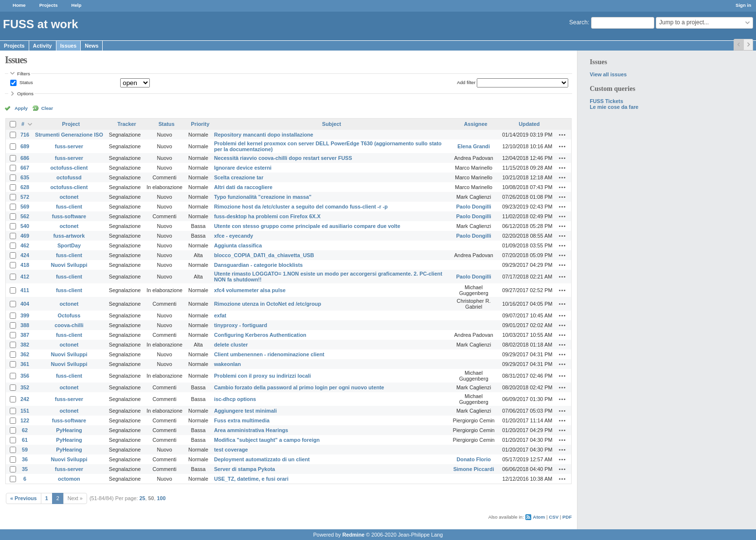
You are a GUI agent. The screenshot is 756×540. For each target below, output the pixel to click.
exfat (220, 315)
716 (25, 135)
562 (25, 216)
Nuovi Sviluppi (69, 265)
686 (25, 158)
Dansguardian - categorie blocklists (258, 265)
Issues (69, 46)
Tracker (126, 124)
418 (25, 265)
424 (25, 255)
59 (25, 450)
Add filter (466, 82)
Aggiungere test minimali (245, 411)
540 (25, 226)
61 (25, 440)
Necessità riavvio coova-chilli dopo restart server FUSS (283, 158)
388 (25, 325)
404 (25, 304)
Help (77, 5)
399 (25, 315)
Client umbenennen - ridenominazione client (269, 354)
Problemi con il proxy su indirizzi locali (262, 376)
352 (25, 387)
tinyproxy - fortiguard (241, 325)
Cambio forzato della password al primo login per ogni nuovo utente (299, 387)
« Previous (24, 498)
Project (71, 124)
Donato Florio (474, 459)
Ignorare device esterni (243, 168)
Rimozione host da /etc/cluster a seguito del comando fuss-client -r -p (301, 207)
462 (25, 245)
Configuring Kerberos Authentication (260, 335)
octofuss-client (69, 168)
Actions (562, 135)
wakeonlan (227, 364)
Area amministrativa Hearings (251, 430)
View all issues (608, 74)
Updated (529, 124)
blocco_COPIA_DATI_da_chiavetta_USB (264, 255)
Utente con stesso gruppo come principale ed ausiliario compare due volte (307, 226)
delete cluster (231, 345)
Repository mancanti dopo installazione (264, 135)
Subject (332, 124)
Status (25, 82)
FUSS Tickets (606, 101)
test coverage (231, 450)
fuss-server (69, 146)
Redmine (354, 535)
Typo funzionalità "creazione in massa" (263, 197)
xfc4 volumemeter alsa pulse (250, 290)
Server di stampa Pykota (244, 469)
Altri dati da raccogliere (243, 187)
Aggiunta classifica (238, 245)
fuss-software (69, 216)
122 (25, 420)
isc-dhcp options (235, 399)
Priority (200, 124)
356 (25, 376)
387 (25, 335)
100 (162, 498)
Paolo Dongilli (474, 207)
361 (25, 364)
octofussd (69, 177)
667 (25, 168)
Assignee (476, 124)
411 (25, 290)
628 (25, 187)
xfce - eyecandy (234, 236)
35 (25, 469)
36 (25, 459)
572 (25, 197)
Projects (49, 5)
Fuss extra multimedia (242, 420)
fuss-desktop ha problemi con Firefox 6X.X (267, 216)
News (91, 46)
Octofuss (69, 315)
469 (25, 236)
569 (25, 207)
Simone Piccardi (474, 469)
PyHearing (69, 430)
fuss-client (69, 207)
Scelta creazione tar (239, 177)
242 (25, 399)
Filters (23, 74)
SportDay (69, 245)
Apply (21, 108)
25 (143, 498)
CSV (554, 517)
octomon (69, 479)
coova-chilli (69, 325)
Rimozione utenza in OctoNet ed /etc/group (268, 304)
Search (578, 22)
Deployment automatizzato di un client (262, 459)
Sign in (743, 5)
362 (25, 354)
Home (19, 5)
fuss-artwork (69, 236)
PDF (567, 517)
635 (25, 177)
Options (25, 94)
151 (25, 411)
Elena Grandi (474, 146)
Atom (539, 517)
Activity (43, 46)
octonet (69, 197)
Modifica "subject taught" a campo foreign (267, 440)
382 (25, 345)
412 (25, 277)
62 (25, 430)
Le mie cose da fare (614, 107)
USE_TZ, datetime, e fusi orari (251, 479)
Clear (47, 108)
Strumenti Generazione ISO (69, 135)
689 (25, 146)
